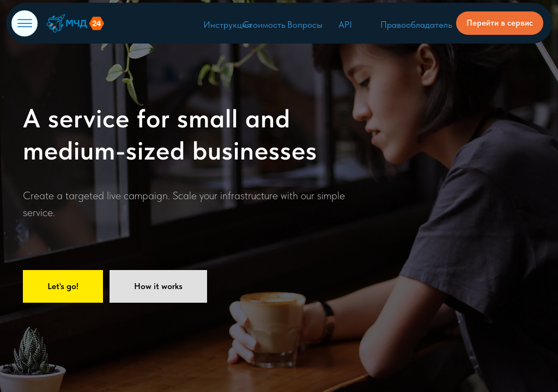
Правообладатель (416, 24)
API (345, 24)
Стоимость (264, 24)
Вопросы (305, 24)
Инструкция (227, 24)
